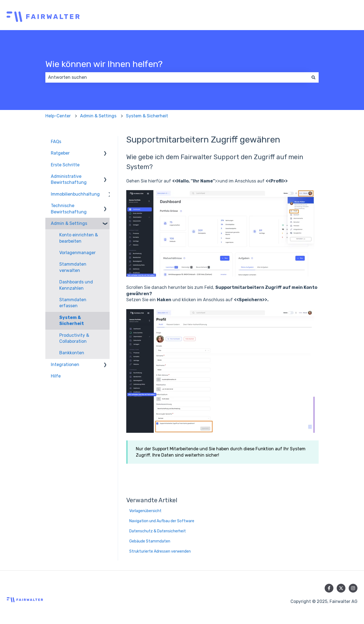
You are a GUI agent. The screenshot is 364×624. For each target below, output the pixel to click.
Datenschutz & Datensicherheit (158, 531)
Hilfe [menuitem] (56, 376)
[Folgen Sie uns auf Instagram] (353, 588)
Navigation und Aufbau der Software (162, 521)
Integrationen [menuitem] (65, 365)
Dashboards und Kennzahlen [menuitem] (76, 285)
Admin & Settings (98, 116)
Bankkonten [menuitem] (72, 353)
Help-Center (58, 116)
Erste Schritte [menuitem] (65, 165)
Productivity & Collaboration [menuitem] (74, 338)
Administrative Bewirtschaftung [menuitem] (69, 179)
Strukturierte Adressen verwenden (160, 551)
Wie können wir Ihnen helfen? (104, 64)
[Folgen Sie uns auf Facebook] (329, 588)
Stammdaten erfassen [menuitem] (73, 303)
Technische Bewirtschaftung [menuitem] (69, 209)
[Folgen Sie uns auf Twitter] (341, 588)
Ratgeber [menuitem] (60, 153)
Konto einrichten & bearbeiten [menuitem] (79, 238)
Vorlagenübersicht (145, 511)
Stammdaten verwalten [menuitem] (73, 267)
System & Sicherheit (147, 116)
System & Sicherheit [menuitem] (72, 320)
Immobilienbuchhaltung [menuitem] (75, 194)
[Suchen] (313, 77)
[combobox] (177, 77)
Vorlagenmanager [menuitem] (77, 253)
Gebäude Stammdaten (150, 541)
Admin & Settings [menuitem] (69, 223)
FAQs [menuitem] (56, 142)
